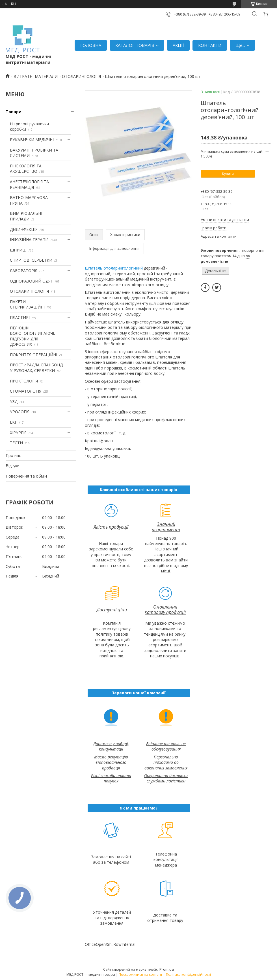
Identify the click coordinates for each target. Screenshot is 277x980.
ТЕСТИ (16, 443)
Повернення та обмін (26, 476)
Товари (14, 112)
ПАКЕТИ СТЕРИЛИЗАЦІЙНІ (27, 304)
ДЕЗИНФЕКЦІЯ (24, 229)
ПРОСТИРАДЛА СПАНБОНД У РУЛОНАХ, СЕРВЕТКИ (36, 368)
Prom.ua (167, 969)
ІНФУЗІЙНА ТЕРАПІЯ (29, 239)
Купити (228, 174)
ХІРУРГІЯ (18, 433)
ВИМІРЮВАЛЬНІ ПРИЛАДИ (26, 216)
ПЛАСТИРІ (20, 317)
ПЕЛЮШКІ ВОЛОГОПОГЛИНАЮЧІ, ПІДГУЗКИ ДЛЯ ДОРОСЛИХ (33, 336)
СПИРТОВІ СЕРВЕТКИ (31, 260)
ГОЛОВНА (91, 45)
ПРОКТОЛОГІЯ (24, 381)
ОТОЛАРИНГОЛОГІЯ (81, 76)
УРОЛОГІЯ (20, 412)
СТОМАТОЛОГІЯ (26, 391)
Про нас (13, 455)
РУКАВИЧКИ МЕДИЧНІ (32, 140)
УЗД (14, 402)
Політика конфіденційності (188, 974)
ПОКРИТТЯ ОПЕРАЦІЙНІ (33, 355)
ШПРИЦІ (18, 250)
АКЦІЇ (178, 45)
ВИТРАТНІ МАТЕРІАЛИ (36, 76)
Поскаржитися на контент (140, 974)
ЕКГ (13, 422)
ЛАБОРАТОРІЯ (24, 271)
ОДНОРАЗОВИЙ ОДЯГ (31, 281)
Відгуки (13, 466)
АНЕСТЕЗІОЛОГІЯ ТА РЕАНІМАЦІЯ (29, 184)
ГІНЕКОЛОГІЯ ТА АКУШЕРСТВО (26, 169)
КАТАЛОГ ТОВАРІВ (135, 45)
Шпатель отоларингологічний (114, 268)
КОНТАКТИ (210, 45)
